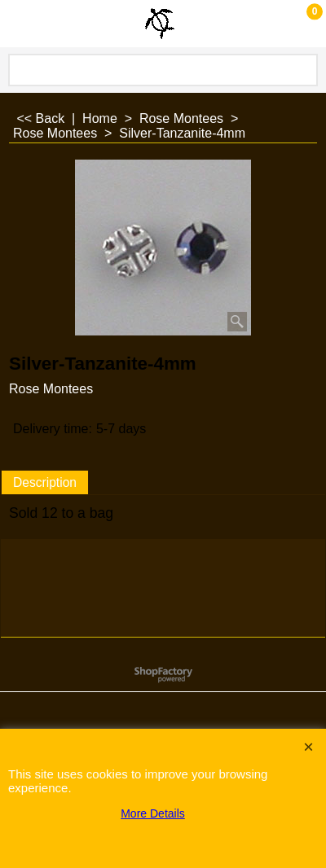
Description (45, 482)
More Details (153, 813)
